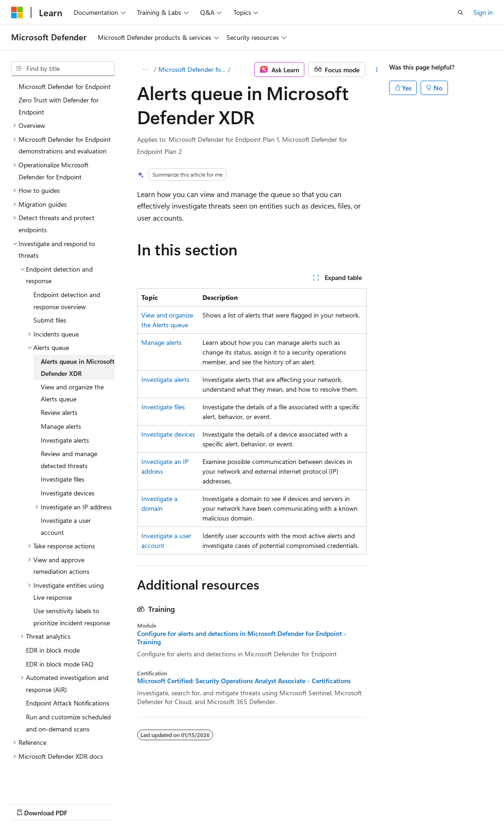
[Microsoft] (17, 13)
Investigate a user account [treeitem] (66, 487)
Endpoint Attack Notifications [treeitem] (68, 664)
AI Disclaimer (30, 804)
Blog (126, 804)
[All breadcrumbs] (145, 70)
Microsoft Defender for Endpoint (192, 69)
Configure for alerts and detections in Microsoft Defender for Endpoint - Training (242, 638)
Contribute (166, 804)
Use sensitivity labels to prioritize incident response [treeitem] (72, 578)
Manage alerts (161, 342)
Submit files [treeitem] (50, 281)
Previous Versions (84, 804)
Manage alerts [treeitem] (61, 387)
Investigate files (163, 407)
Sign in (483, 12)
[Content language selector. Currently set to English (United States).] (54, 781)
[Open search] (460, 13)
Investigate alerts (165, 379)
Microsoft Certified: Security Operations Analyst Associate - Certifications (244, 681)
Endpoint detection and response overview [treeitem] (67, 262)
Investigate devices (168, 434)
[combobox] (63, 69)
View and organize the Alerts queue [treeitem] (72, 354)
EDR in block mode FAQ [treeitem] (60, 625)
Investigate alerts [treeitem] (65, 401)
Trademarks (384, 804)
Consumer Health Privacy (266, 804)
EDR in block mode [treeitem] (53, 611)
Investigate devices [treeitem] (68, 454)
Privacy (202, 804)
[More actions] (377, 70)
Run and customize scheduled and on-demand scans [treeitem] (68, 684)
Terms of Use (338, 804)
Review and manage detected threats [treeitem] (69, 421)
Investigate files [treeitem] (63, 440)
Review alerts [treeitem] (59, 373)
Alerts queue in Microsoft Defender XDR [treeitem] (78, 328)
